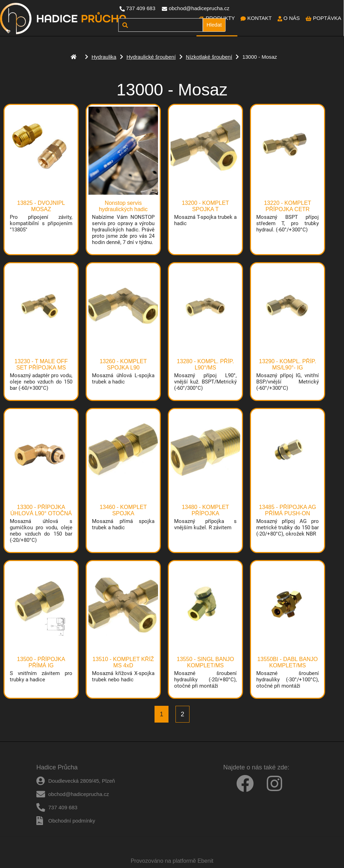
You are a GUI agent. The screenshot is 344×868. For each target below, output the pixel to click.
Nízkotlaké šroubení (209, 57)
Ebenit (205, 861)
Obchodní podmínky (72, 821)
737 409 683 (141, 8)
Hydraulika (104, 57)
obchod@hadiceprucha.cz (199, 8)
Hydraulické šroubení (151, 57)
